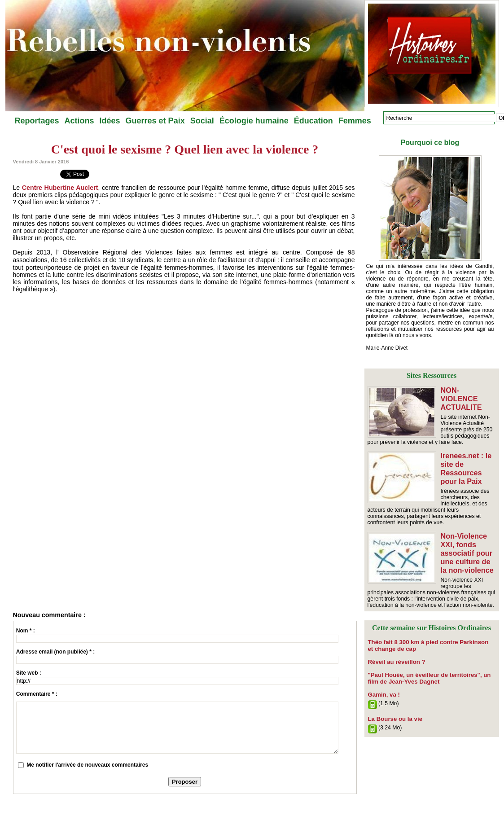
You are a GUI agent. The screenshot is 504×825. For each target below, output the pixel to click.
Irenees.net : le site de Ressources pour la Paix (466, 464)
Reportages (37, 121)
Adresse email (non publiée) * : (55, 652)
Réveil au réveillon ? (394, 654)
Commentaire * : (37, 694)
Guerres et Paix (155, 121)
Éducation (313, 121)
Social (202, 121)
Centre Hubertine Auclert (59, 188)
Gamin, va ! (383, 685)
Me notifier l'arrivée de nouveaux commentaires (87, 765)
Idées (110, 121)
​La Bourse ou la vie (393, 709)
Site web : (29, 673)
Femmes (355, 121)
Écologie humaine (254, 121)
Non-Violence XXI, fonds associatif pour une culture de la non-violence (467, 547)
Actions (79, 121)
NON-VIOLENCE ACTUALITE (468, 394)
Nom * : (26, 631)
